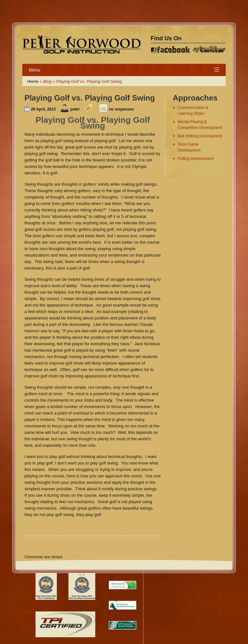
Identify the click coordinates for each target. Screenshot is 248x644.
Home (33, 81)
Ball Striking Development (200, 136)
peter (75, 109)
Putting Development (196, 159)
